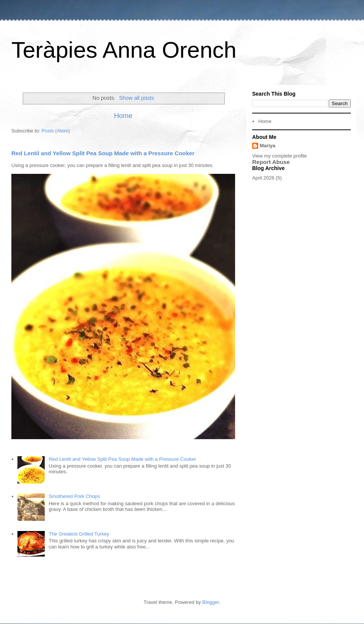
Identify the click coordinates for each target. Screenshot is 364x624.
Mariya (268, 146)
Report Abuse (271, 162)
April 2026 (263, 178)
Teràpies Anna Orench (124, 50)
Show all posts (136, 98)
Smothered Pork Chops (74, 496)
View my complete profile (279, 156)
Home (123, 116)
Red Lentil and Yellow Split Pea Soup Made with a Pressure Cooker (103, 153)
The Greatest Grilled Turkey (79, 534)
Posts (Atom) (56, 131)
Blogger (211, 602)
